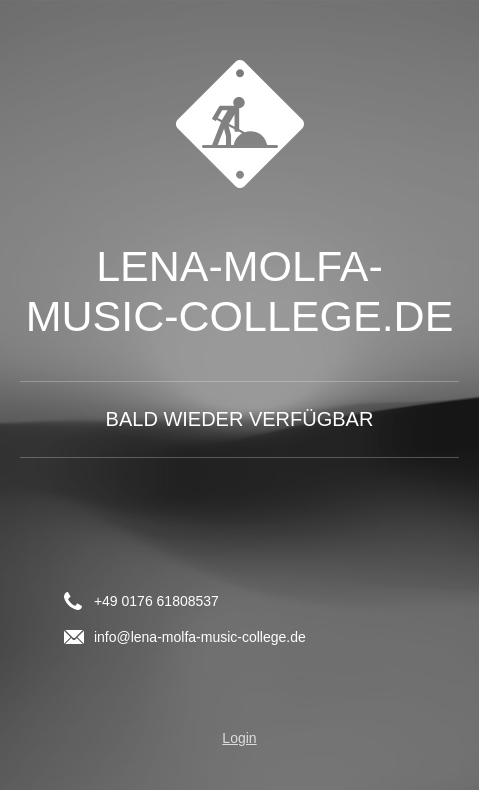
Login (239, 738)
